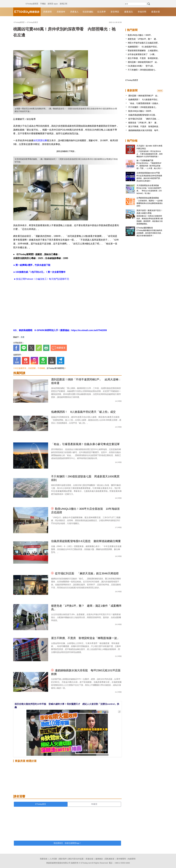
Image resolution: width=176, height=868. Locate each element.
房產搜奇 (61, 12)
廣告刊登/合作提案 (76, 859)
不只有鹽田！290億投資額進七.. (142, 70)
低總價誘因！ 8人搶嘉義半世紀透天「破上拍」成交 (83, 412)
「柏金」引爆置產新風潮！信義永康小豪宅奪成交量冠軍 (85, 444)
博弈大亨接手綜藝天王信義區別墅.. (143, 43)
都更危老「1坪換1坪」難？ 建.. (142, 39)
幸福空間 (142, 12)
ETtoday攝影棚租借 (145, 228)
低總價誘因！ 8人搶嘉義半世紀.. (143, 47)
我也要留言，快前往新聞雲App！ (67, 843)
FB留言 (94, 804)
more (160, 91)
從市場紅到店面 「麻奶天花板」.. (144, 119)
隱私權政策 (110, 859)
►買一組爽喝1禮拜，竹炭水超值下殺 (32, 265)
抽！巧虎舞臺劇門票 (145, 160)
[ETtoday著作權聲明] (56, 368)
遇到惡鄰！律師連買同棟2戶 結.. (143, 62)
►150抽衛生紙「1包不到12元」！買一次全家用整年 (39, 272)
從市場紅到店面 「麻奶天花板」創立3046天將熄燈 (87, 573)
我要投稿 (44, 859)
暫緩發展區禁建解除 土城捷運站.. (143, 51)
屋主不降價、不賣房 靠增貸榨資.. (143, 58)
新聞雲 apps (53, 1)
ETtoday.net (86, 863)
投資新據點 (88, 12)
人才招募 (53, 859)
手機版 (43, 1)
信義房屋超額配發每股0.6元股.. (142, 115)
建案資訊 (129, 12)
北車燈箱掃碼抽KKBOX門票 (148, 173)
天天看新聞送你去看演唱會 (148, 185)
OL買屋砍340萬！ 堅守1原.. (141, 66)
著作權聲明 (121, 859)
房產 (23, 337)
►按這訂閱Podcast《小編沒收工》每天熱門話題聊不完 (41, 279)
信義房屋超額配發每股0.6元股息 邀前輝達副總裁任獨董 (86, 541)
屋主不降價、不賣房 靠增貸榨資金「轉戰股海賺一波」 (85, 638)
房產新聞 (47, 12)
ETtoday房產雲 (27, 12)
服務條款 (99, 859)
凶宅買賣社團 (40, 140)
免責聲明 (132, 859)
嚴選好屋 (156, 12)
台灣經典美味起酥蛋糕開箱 (148, 198)
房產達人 (74, 12)
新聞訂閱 (63, 1)
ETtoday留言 (41, 804)
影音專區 (115, 12)
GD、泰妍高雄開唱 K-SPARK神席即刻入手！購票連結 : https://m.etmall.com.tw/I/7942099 (60, 330)
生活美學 (101, 12)
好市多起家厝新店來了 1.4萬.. (142, 54)
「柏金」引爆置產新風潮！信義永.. (144, 103)
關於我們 (63, 859)
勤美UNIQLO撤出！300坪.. (140, 35)
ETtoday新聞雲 (32, 1)
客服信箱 (90, 859)
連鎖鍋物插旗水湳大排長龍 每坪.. (144, 130)
